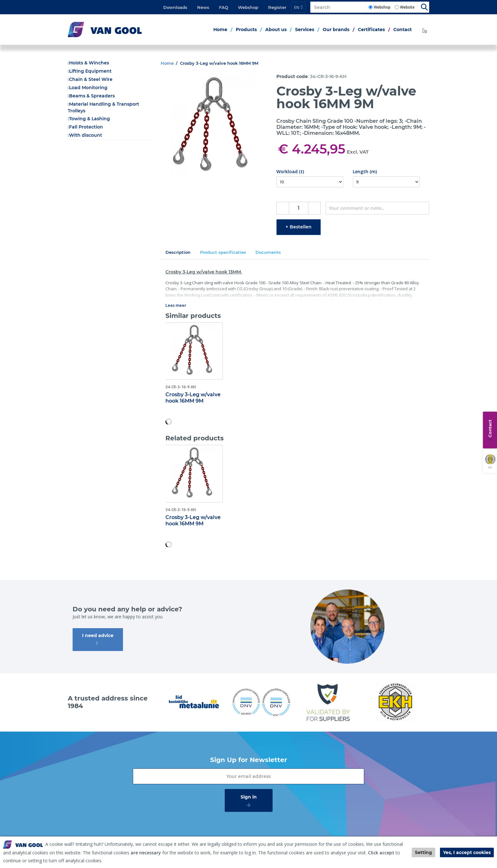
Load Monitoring (88, 88)
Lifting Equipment (90, 71)
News (203, 7)
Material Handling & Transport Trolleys (103, 107)
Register (277, 7)
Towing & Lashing (90, 119)
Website (407, 7)
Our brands (336, 30)
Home (220, 30)
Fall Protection (86, 127)
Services (305, 30)
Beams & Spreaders (92, 96)
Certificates (371, 30)
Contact (403, 30)
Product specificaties (223, 252)
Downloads (175, 7)
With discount (86, 135)
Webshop (248, 7)
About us (276, 30)
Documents (268, 252)
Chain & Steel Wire (91, 79)
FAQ (224, 7)
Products (246, 30)
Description (178, 252)
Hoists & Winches (89, 63)
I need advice (98, 635)
